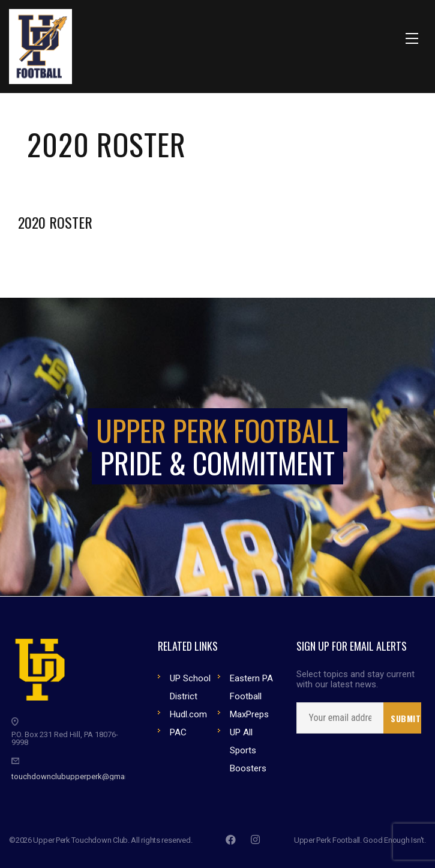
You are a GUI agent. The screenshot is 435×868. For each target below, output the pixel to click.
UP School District (190, 687)
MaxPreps (249, 714)
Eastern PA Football (251, 687)
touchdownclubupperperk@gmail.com (79, 776)
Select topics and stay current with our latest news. (355, 680)
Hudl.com (188, 714)
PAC (178, 732)
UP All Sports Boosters (248, 750)
